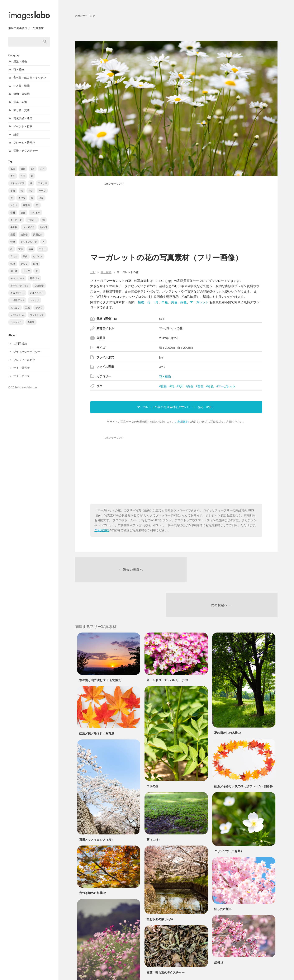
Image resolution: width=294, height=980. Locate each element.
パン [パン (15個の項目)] (31, 187)
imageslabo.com (28, 384)
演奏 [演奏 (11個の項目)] (23, 209)
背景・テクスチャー (26, 147)
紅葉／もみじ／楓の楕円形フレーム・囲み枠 (243, 753)
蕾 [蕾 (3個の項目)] (37, 267)
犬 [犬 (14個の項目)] (12, 194)
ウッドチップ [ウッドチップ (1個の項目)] (37, 311)
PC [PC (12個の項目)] (37, 201)
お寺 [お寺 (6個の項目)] (31, 245)
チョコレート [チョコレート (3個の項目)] (17, 274)
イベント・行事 (23, 123)
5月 (156, 302)
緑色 (184, 302)
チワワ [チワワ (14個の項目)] (22, 194)
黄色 (174, 302)
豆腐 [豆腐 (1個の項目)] (28, 304)
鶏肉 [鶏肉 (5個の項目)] (25, 253)
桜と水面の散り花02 (160, 886)
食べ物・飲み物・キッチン (30, 74)
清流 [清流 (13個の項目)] (41, 194)
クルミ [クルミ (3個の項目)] (24, 260)
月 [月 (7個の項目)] (44, 238)
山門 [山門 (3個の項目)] (35, 260)
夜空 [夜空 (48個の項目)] (23, 172)
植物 (141, 302)
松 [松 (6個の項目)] (12, 245)
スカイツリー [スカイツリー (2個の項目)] (17, 289)
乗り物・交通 (22, 106)
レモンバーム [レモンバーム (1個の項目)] (17, 311)
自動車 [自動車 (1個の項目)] (31, 318)
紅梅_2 (219, 929)
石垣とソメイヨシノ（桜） (97, 806)
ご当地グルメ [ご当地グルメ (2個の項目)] (17, 296)
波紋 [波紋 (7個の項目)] (13, 238)
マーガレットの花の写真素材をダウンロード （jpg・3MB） (176, 407)
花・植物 (19, 66)
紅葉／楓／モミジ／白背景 (97, 700)
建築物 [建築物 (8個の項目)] (24, 231)
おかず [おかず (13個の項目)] (14, 201)
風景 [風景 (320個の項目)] (13, 165)
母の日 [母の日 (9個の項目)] (44, 223)
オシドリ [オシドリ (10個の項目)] (35, 209)
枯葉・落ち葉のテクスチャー (166, 939)
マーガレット (199, 302)
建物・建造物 (22, 90)
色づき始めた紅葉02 (93, 860)
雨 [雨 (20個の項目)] (22, 187)
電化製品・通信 (23, 114)
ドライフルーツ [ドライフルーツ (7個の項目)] (29, 238)
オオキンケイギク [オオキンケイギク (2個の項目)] (20, 282)
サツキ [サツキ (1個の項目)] (39, 304)
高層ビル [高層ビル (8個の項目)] (38, 231)
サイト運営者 (22, 364)
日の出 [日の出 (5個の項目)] (14, 253)
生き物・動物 (22, 82)
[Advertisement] (176, 29)
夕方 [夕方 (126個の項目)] (42, 165)
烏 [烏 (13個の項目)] (32, 194)
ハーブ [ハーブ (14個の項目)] (42, 187)
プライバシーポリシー (27, 348)
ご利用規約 (20, 340)
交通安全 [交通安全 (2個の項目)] (39, 282)
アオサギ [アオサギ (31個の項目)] (42, 179)
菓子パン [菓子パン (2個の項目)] (34, 274)
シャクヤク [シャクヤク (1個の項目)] (16, 318)
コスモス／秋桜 (89, 966)
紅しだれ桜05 (223, 875)
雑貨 (16, 131)
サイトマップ (22, 372)
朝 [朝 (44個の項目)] (32, 172)
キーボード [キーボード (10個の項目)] (16, 216)
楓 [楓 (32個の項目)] (31, 179)
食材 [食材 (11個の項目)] (13, 209)
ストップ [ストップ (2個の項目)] (34, 296)
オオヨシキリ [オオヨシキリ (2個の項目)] (37, 289)
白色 (165, 302)
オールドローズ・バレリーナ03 (167, 647)
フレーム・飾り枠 (24, 139)
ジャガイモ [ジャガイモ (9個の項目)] (29, 223)
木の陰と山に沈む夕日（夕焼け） (101, 647)
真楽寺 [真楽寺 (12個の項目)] (26, 201)
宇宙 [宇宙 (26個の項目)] (13, 187)
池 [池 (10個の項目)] (44, 216)
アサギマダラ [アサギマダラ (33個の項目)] (17, 179)
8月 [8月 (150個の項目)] (33, 165)
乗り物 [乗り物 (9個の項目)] (14, 223)
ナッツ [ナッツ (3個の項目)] (26, 267)
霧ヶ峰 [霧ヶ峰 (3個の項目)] (14, 267)
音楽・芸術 (20, 98)
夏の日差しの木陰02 (228, 699)
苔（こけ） (154, 806)
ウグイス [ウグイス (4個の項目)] (38, 253)
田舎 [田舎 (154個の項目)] (23, 165)
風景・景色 (20, 58)
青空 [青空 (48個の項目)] (13, 172)
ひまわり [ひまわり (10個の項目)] (32, 216)
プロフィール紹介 (24, 356)
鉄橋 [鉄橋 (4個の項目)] (13, 260)
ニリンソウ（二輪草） (229, 818)
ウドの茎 (152, 753)
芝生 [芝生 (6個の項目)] (21, 245)
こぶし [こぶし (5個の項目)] (42, 245)
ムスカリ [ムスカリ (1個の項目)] (15, 304)
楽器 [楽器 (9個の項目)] (13, 231)
